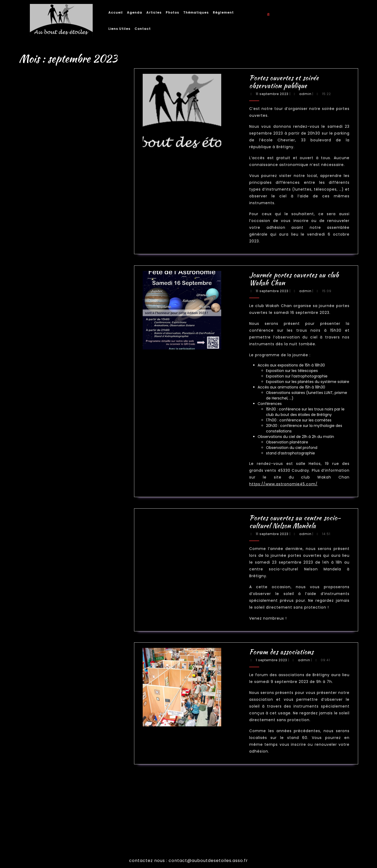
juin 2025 (64, 472)
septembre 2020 (66, 529)
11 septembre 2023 (252, 108)
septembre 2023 (66, 480)
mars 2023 (65, 491)
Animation (65, 557)
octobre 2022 (65, 496)
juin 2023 (64, 488)
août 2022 (65, 501)
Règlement (223, 12)
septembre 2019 (66, 535)
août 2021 (65, 522)
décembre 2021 (66, 514)
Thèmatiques (196, 12)
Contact (143, 29)
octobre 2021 (65, 519)
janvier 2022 (65, 511)
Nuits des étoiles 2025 (67, 418)
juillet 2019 (65, 537)
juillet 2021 (65, 524)
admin (260, 108)
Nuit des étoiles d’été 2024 (69, 426)
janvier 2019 (65, 540)
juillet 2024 (65, 478)
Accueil (116, 12)
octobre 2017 (65, 548)
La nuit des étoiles (66, 562)
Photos (172, 12)
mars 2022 (65, 506)
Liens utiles (119, 29)
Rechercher (73, 402)
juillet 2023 (65, 485)
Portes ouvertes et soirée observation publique (73, 428)
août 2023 (65, 483)
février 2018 (65, 545)
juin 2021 (64, 527)
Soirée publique (66, 570)
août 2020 (65, 532)
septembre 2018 (66, 542)
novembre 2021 (66, 517)
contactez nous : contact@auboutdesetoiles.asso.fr (188, 861)
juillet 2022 (65, 503)
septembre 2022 (66, 498)
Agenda (135, 12)
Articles (154, 12)
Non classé (65, 568)
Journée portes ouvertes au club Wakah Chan (73, 431)
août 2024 (65, 475)
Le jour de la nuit (66, 565)
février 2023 (65, 493)
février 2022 (65, 509)
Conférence (65, 560)
